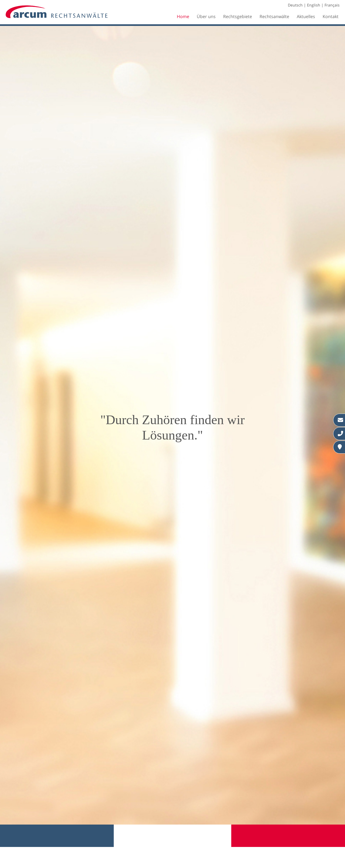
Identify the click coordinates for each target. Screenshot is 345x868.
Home (183, 16)
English (314, 5)
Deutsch (295, 5)
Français (332, 5)
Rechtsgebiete (238, 16)
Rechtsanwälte (274, 16)
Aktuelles (306, 16)
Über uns (206, 16)
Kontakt (331, 16)
